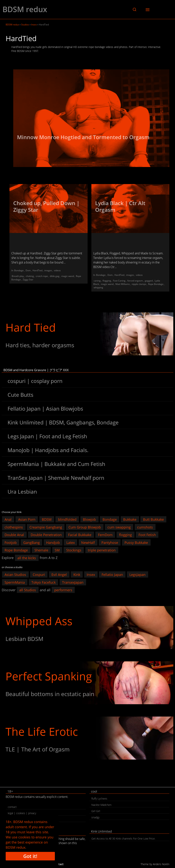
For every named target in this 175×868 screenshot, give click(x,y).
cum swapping (119, 527)
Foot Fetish (147, 535)
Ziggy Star (28, 280)
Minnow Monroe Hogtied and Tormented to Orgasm (83, 137)
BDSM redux (25, 9)
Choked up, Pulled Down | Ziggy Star (46, 206)
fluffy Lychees (99, 799)
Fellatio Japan (112, 575)
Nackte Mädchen (101, 805)
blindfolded (67, 519)
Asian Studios (15, 575)
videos (57, 270)
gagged (149, 281)
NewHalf (88, 542)
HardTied (37, 270)
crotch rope (42, 276)
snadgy (95, 817)
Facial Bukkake (80, 535)
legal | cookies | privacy (22, 813)
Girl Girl (96, 811)
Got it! (30, 856)
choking (30, 276)
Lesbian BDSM (24, 639)
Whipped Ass (39, 621)
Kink (77, 575)
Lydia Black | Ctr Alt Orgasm (120, 206)
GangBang (31, 542)
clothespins (14, 527)
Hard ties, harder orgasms (40, 345)
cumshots (145, 527)
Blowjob (89, 519)
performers (63, 590)
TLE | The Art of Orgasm (38, 749)
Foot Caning (119, 281)
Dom (28, 270)
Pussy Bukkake (136, 542)
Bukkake (130, 519)
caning (97, 281)
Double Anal (14, 535)
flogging (107, 281)
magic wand (68, 276)
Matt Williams (123, 284)
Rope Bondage (156, 284)
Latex (71, 542)
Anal (8, 519)
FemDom (105, 535)
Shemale (41, 550)
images (48, 270)
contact (12, 807)
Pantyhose (110, 542)
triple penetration (102, 550)
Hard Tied (31, 327)
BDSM (47, 519)
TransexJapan (73, 582)
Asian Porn (27, 519)
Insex (34, 25)
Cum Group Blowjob (85, 527)
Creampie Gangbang (46, 527)
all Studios (28, 590)
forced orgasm (135, 281)
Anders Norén (161, 864)
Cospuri (39, 575)
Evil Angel (59, 575)
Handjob (53, 542)
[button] (135, 9)
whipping (98, 287)
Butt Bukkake (153, 519)
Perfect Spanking (49, 676)
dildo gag (55, 276)
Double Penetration (46, 535)
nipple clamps (139, 284)
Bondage (19, 270)
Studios (25, 25)
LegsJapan (137, 575)
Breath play (18, 276)
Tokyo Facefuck (44, 582)
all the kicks (27, 558)
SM (57, 550)
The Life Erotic (42, 731)
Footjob (11, 542)
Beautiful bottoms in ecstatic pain (50, 694)
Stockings (74, 550)
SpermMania (15, 582)
